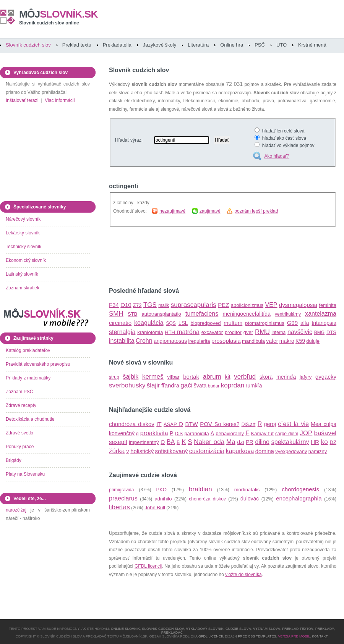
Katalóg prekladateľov (28, 350)
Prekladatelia (117, 45)
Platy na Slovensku (25, 474)
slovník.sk (58, 14)
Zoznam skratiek (23, 288)
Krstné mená (312, 45)
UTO (282, 45)
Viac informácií (60, 100)
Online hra (232, 45)
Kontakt (320, 636)
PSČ (260, 45)
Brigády (14, 460)
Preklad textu (77, 45)
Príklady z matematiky (28, 378)
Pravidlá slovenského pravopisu (38, 364)
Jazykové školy (160, 45)
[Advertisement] (198, 257)
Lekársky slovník (23, 233)
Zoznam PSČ (19, 392)
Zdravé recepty (21, 405)
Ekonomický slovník (26, 260)
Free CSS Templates (257, 636)
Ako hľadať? (277, 156)
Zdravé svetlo (19, 433)
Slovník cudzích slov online (49, 23)
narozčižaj (16, 510)
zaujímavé (210, 211)
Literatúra (198, 45)
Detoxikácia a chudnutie (30, 419)
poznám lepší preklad (256, 211)
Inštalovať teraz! (22, 100)
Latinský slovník (22, 274)
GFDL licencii (148, 566)
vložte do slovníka (243, 575)
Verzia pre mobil (294, 636)
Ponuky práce (20, 447)
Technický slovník (24, 247)
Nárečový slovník (23, 219)
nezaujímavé (172, 211)
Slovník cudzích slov (28, 45)
